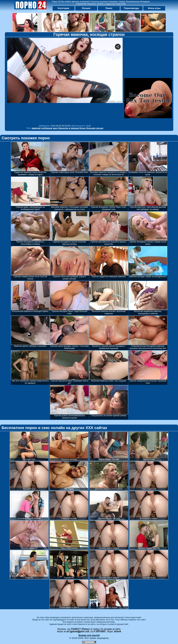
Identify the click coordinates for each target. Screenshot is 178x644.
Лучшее (86, 8)
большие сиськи (95, 128)
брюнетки (63, 128)
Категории (63, 8)
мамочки (36, 128)
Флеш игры (154, 8)
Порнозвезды (132, 8)
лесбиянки (47, 128)
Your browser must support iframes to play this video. (65, 80)
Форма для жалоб (89, 635)
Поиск (109, 8)
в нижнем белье (77, 128)
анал (55, 128)
